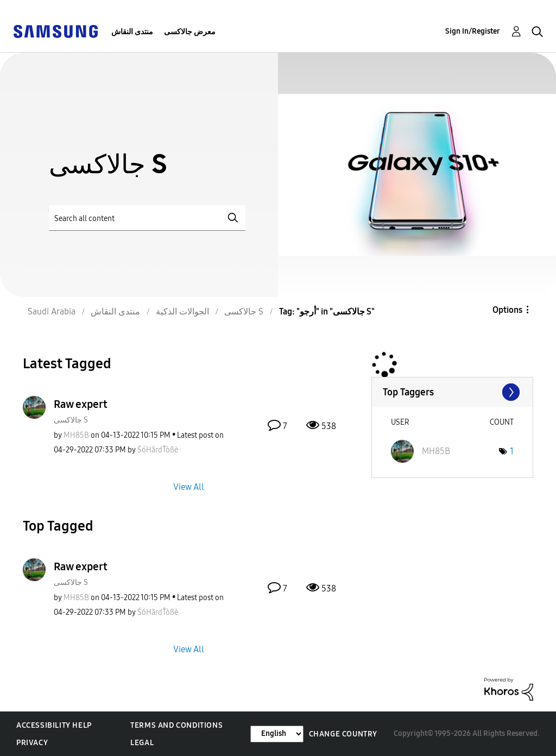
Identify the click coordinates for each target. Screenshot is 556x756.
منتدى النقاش (132, 32)
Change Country (343, 734)
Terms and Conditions (176, 725)
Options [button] (507, 310)
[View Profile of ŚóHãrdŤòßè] (158, 450)
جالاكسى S (71, 420)
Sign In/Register (473, 31)
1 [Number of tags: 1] (512, 451)
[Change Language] (277, 734)
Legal (142, 743)
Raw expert (81, 404)
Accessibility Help (54, 725)
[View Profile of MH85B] (76, 435)
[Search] (147, 218)
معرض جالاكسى (190, 32)
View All (189, 486)
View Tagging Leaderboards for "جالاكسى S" (452, 392)
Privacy (32, 743)
